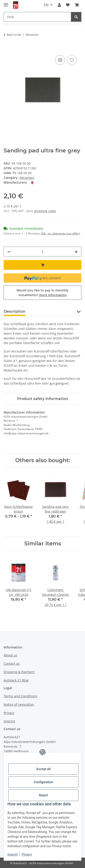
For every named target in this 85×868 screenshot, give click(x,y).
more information (53, 295)
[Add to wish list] (72, 60)
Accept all (43, 769)
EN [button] (46, 5)
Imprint (12, 854)
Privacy (27, 854)
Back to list (14, 35)
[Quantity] (42, 252)
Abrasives (27, 178)
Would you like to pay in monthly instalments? (42, 293)
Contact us (12, 663)
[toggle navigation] (6, 3)
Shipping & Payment (19, 672)
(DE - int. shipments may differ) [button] (61, 233)
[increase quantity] (76, 252)
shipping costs (45, 211)
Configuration (43, 782)
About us (10, 655)
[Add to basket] (7, 49)
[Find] (76, 17)
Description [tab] (15, 311)
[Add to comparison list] (60, 60)
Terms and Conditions (20, 696)
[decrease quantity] (9, 252)
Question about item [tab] (52, 311)
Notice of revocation (19, 704)
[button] (59, 5)
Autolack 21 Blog (16, 680)
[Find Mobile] (37, 17)
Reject (44, 795)
